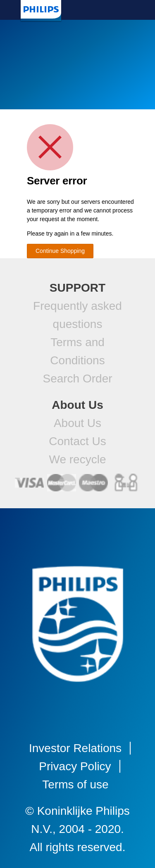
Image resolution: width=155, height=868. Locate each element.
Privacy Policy (75, 766)
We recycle (78, 459)
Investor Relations (75, 748)
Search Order (77, 379)
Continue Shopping (60, 251)
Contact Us (77, 441)
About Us (77, 423)
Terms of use (75, 784)
